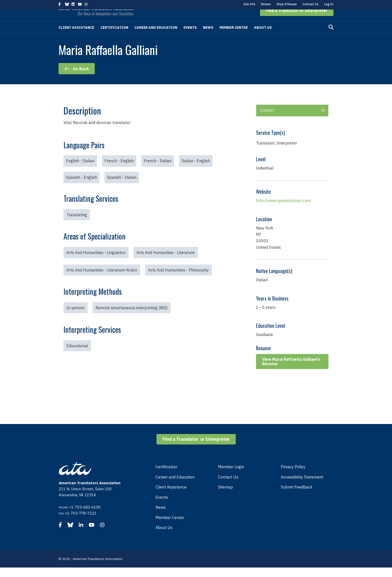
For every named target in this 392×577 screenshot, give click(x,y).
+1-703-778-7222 (80, 523)
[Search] (331, 37)
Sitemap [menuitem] (225, 496)
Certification (114, 37)
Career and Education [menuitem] (175, 486)
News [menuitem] (161, 517)
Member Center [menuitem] (170, 527)
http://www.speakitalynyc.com (283, 210)
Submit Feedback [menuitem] (297, 496)
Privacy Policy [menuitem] (293, 476)
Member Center (234, 37)
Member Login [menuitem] (231, 476)
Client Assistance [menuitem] (171, 496)
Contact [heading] (267, 120)
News (208, 37)
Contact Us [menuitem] (228, 486)
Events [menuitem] (162, 507)
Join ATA (249, 4)
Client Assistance (76, 37)
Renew (266, 4)
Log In (329, 4)
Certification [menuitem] (166, 476)
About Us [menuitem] (164, 537)
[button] (297, 20)
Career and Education (156, 37)
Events (190, 37)
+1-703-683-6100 (85, 517)
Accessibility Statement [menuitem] (302, 486)
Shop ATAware (287, 4)
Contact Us (310, 4)
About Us (263, 37)
